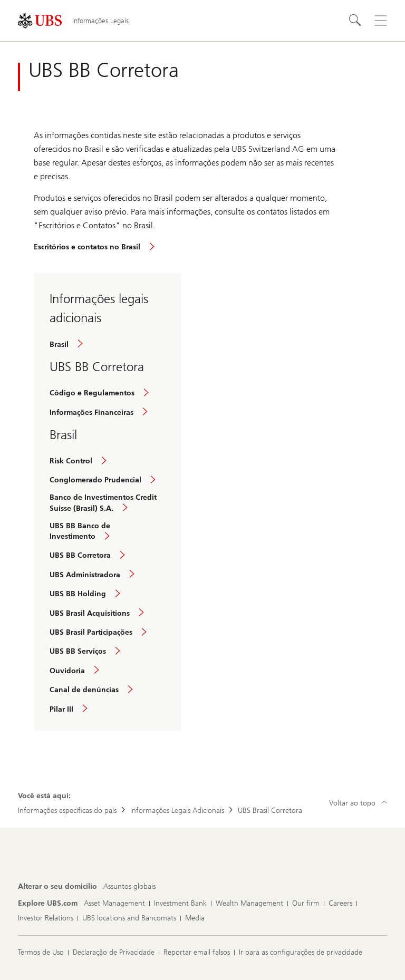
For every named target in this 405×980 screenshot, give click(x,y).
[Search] (355, 21)
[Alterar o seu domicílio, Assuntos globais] (129, 887)
